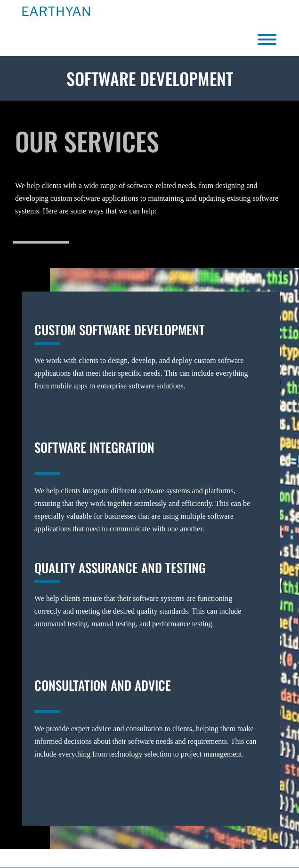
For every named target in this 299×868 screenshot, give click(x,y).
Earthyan (56, 12)
